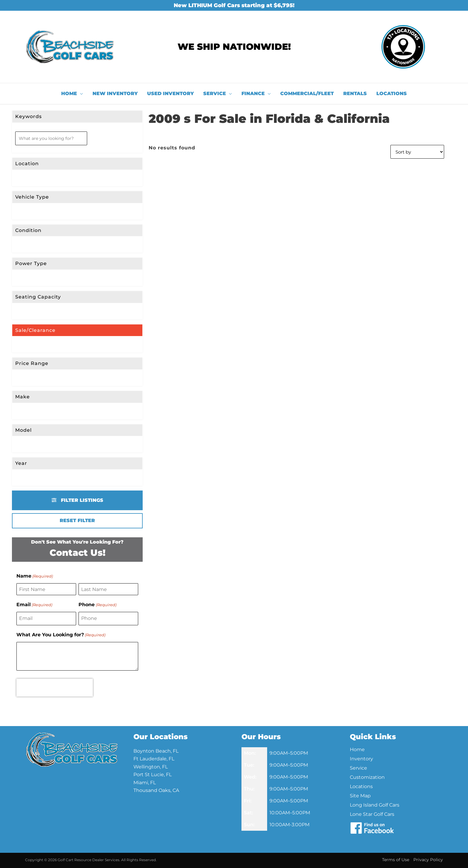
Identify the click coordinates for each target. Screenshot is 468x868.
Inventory (361, 759)
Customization (367, 777)
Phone (97, 605)
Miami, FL (145, 783)
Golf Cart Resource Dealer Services (88, 860)
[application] (80, 94)
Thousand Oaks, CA (156, 790)
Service (358, 768)
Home (357, 749)
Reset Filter (77, 520)
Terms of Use (396, 860)
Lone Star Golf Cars (372, 814)
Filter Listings (77, 500)
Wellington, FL (151, 767)
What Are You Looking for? (61, 635)
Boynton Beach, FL (156, 751)
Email (34, 605)
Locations (361, 786)
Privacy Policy (428, 860)
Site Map (360, 796)
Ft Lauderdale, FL (154, 759)
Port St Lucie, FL (153, 775)
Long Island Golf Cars (375, 805)
